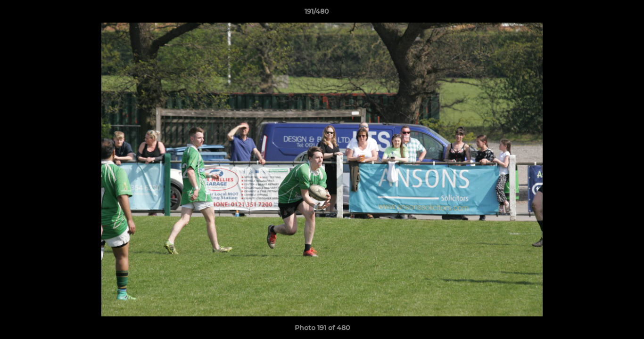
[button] (604, 14)
